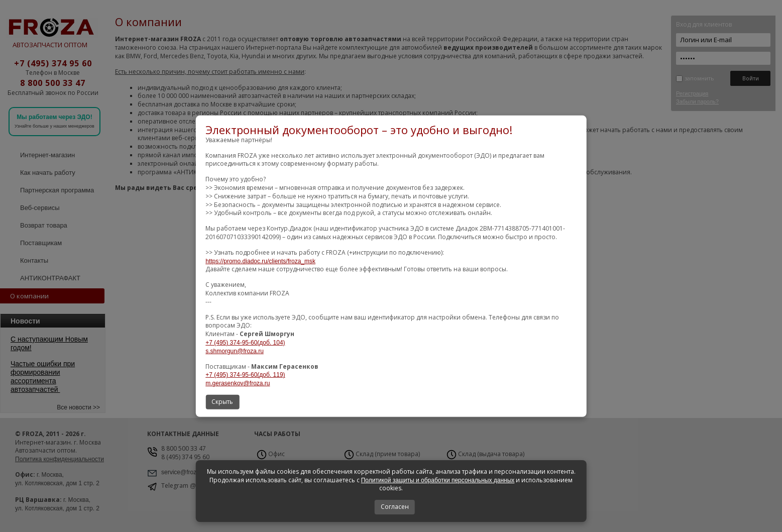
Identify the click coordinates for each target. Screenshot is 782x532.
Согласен (395, 507)
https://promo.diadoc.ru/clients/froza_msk (260, 261)
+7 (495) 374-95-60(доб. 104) (245, 343)
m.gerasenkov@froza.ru (238, 383)
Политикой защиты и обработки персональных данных (438, 480)
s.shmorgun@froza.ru (235, 351)
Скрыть (222, 402)
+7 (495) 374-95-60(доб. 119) (245, 375)
